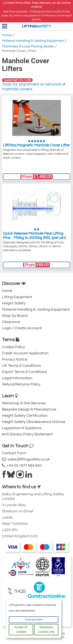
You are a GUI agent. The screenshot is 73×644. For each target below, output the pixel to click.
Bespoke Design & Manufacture (29, 409)
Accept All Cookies (21, 630)
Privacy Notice (15, 359)
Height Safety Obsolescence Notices (34, 422)
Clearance (11, 322)
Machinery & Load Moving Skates (28, 46)
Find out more (34, 620)
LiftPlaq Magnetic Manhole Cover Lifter (36, 145)
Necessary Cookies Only (46, 630)
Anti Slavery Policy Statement (27, 434)
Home (7, 35)
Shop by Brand (15, 316)
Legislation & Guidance (22, 428)
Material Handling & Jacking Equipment (33, 41)
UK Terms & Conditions (21, 366)
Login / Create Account (22, 328)
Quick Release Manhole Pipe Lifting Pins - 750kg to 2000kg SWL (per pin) (34, 236)
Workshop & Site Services (24, 403)
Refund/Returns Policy (21, 384)
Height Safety (14, 303)
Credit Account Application (25, 353)
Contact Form (14, 453)
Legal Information (17, 378)
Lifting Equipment (17, 297)
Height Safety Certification (25, 416)
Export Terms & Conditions (25, 372)
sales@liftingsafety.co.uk (26, 459)
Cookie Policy (13, 347)
